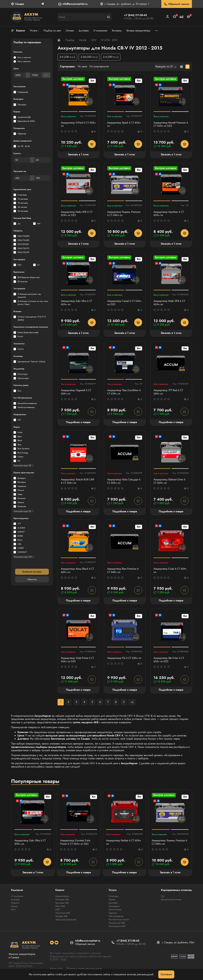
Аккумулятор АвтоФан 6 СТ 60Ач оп (169, 214)
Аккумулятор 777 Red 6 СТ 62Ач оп (168, 392)
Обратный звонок (177, 4)
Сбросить (32, 579)
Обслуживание (116, 916)
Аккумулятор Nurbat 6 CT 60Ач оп (123, 842)
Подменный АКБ (117, 923)
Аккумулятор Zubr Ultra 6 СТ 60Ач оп (77, 303)
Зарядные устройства (66, 919)
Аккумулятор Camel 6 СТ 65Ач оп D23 (124, 303)
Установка (113, 896)
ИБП (58, 909)
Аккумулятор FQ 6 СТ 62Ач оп (124, 658)
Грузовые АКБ (62, 903)
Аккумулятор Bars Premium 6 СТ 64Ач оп (123, 571)
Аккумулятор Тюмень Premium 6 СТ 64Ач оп (124, 214)
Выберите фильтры (32, 572)
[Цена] (20, 75)
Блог (13, 909)
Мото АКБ (60, 906)
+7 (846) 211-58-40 (135, 15)
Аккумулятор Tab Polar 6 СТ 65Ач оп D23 (169, 660)
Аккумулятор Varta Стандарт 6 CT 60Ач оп (124, 481)
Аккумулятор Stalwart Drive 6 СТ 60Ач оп (169, 481)
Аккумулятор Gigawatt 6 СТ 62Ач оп (76, 392)
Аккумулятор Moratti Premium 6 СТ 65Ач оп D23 (171, 125)
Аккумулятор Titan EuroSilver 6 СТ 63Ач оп (124, 392)
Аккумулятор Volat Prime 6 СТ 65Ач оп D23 (77, 660)
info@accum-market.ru (75, 4)
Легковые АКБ (62, 899)
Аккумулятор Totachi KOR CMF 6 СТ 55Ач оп (78, 481)
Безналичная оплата (119, 919)
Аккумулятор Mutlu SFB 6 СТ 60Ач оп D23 (77, 214)
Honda (83, 40)
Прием (112, 899)
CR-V (94, 40)
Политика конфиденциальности (84, 969)
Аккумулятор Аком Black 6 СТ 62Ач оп (77, 571)
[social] (52, 943)
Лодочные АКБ (63, 913)
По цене (82, 67)
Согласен (166, 974)
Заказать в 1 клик (78, 154)
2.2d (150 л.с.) (89, 57)
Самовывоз (114, 906)
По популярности (99, 67)
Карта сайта (56, 969)
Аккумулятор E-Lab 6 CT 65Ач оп (170, 571)
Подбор (70, 40)
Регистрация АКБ (117, 926)
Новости (15, 903)
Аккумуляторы (62, 896)
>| (132, 702)
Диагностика (115, 909)
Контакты (15, 899)
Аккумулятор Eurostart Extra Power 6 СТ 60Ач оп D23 (75, 842)
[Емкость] (22, 160)
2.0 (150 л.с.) (67, 57)
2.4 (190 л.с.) (111, 57)
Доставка (113, 903)
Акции (14, 906)
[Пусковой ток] (22, 178)
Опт (163, 896)
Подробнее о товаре (78, 422)
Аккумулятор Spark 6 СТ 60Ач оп (124, 125)
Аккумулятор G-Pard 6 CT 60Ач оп (78, 125)
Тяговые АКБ (61, 916)
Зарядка (113, 913)
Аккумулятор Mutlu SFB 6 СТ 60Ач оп (169, 303)
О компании (17, 896)
